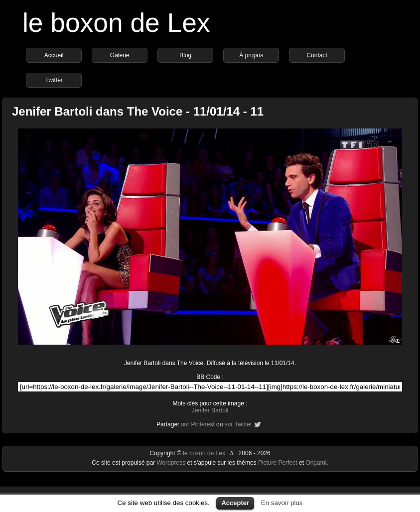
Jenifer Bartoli (210, 410)
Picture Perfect (278, 463)
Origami (316, 463)
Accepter (235, 503)
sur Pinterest (198, 424)
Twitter (54, 80)
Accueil (54, 55)
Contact (317, 55)
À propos (251, 55)
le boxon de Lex (116, 23)
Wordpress (172, 463)
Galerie (120, 55)
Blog (185, 55)
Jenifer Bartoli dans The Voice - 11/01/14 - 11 (138, 111)
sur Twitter (238, 424)
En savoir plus (282, 503)
